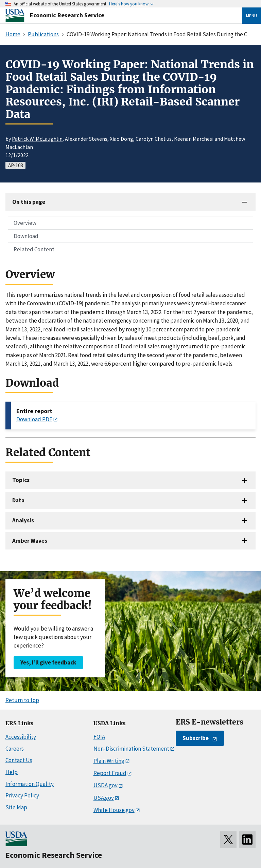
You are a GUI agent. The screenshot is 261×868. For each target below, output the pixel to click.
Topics (21, 480)
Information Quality (30, 784)
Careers (15, 749)
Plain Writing (109, 761)
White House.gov (114, 810)
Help (12, 772)
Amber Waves (30, 541)
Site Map (16, 807)
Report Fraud (110, 773)
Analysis (23, 520)
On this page (29, 202)
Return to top (22, 700)
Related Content (34, 249)
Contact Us (19, 760)
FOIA (99, 737)
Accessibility (21, 737)
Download (26, 236)
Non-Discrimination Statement (131, 749)
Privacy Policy (22, 795)
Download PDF (34, 419)
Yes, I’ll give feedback (48, 662)
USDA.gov (106, 785)
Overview (25, 223)
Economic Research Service (67, 15)
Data (18, 500)
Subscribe (196, 738)
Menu (251, 16)
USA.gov (104, 798)
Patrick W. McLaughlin (37, 139)
